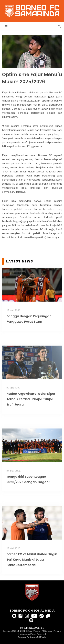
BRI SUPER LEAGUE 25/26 (32, 628)
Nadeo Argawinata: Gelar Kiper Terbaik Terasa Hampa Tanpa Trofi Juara (31, 399)
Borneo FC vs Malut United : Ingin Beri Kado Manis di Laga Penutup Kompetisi (32, 559)
